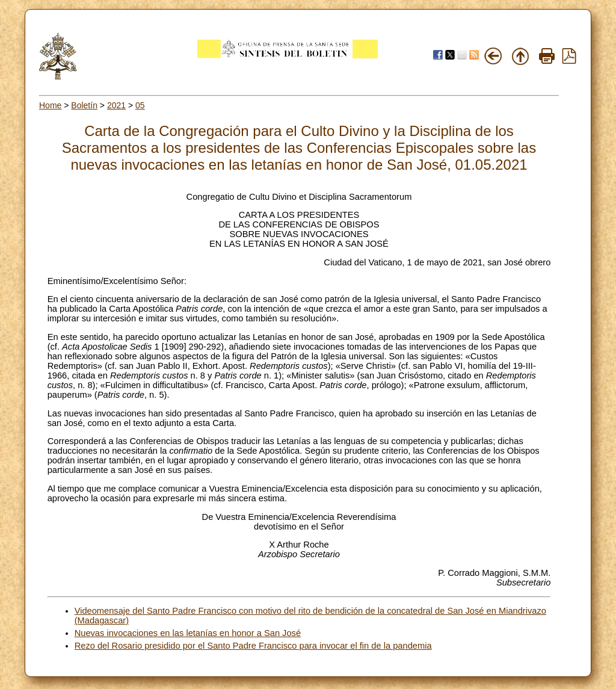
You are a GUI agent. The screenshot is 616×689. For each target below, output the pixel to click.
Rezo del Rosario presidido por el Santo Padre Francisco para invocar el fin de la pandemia (253, 646)
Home (50, 105)
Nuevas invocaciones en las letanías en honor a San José (188, 633)
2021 (116, 105)
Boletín (84, 105)
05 (140, 105)
